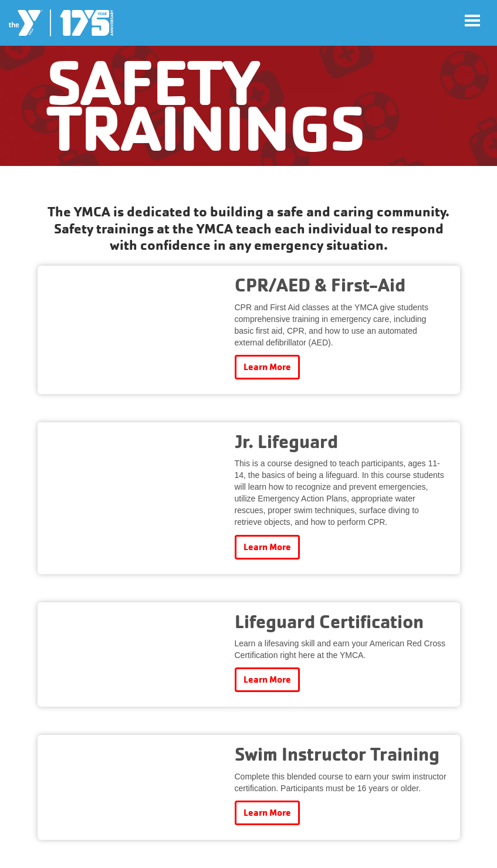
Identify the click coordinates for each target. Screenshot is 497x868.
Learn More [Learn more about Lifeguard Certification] (267, 679)
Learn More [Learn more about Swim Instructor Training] (267, 813)
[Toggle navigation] (472, 21)
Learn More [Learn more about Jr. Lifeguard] (267, 547)
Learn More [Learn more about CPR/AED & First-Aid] (267, 367)
